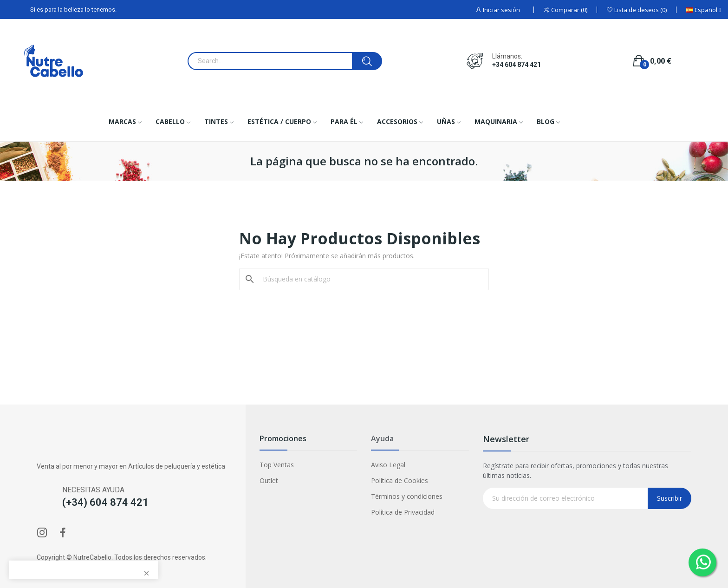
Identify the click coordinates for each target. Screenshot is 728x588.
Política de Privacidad (403, 512)
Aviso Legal (388, 465)
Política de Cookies (400, 480)
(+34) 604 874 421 (105, 502)
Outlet (269, 480)
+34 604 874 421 (517, 65)
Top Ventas (277, 465)
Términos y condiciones (407, 496)
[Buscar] (370, 279)
